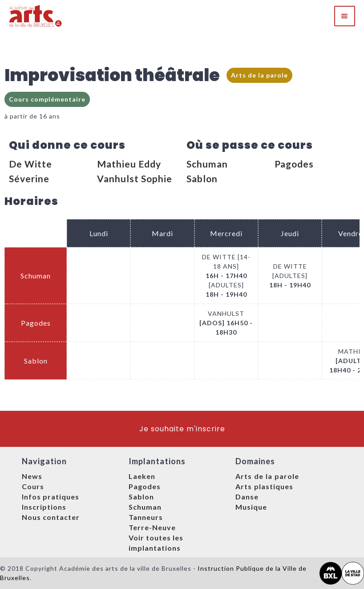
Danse (247, 497)
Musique (251, 507)
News (32, 476)
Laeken (142, 476)
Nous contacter (51, 517)
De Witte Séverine (30, 171)
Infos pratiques (51, 497)
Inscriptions (44, 507)
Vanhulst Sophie (135, 178)
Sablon (202, 178)
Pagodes (294, 164)
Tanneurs (146, 517)
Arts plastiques (264, 486)
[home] (36, 16)
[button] (345, 16)
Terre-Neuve (152, 527)
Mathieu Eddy (129, 164)
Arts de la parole (259, 75)
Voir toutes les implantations (156, 543)
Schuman (207, 164)
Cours (33, 486)
